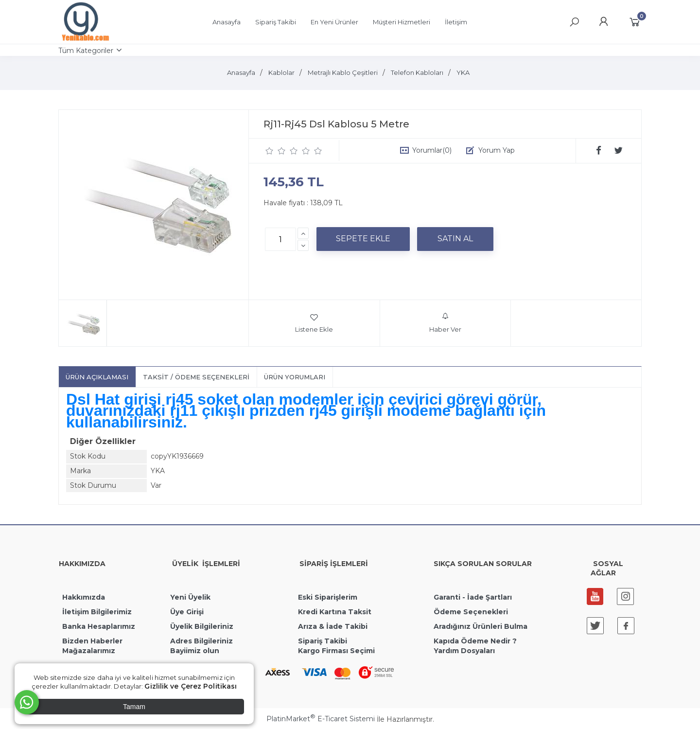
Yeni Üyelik (190, 597)
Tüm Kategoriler (86, 51)
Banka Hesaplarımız (99, 626)
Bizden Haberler (92, 641)
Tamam (134, 707)
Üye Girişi (187, 612)
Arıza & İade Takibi (333, 626)
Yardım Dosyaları (464, 651)
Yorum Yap (497, 150)
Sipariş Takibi (323, 641)
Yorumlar (432, 150)
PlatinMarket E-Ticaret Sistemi (321, 719)
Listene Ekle (314, 323)
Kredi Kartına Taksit (335, 612)
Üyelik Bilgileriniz (202, 626)
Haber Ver (445, 323)
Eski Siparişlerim (328, 597)
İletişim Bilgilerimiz (96, 612)
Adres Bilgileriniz (201, 641)
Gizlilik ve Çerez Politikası (191, 686)
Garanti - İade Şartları (473, 597)
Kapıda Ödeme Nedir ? (475, 641)
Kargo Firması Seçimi (336, 651)
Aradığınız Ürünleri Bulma (481, 626)
